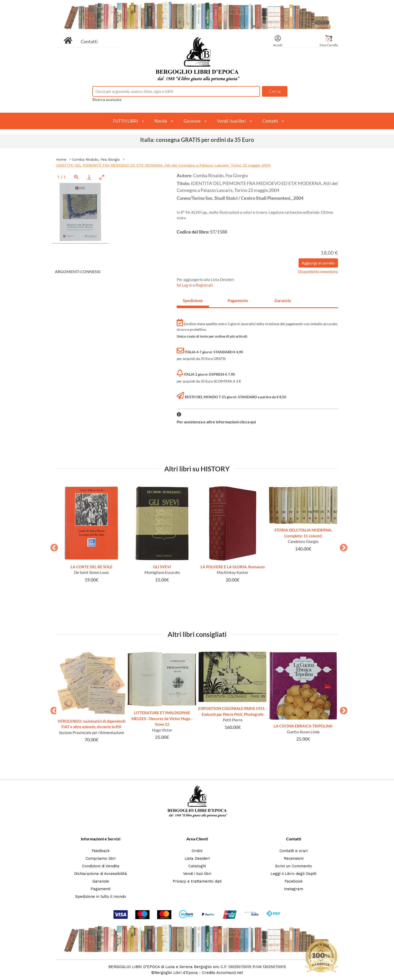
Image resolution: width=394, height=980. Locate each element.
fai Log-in (185, 285)
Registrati (204, 285)
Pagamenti (101, 889)
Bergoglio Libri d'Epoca (176, 973)
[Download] (89, 177)
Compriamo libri (101, 858)
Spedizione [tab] (193, 300)
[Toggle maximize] (102, 177)
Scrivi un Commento (294, 866)
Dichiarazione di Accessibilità (101, 874)
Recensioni (294, 858)
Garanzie (192, 121)
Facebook (294, 881)
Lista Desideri (197, 858)
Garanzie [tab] (283, 300)
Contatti (89, 41)
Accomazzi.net (230, 973)
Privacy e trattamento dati (197, 881)
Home (61, 159)
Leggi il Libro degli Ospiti (293, 874)
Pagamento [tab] (238, 300)
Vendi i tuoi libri (231, 121)
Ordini (197, 851)
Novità (161, 121)
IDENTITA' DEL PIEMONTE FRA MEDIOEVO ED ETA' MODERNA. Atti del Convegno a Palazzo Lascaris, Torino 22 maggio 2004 (163, 165)
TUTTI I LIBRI (125, 121)
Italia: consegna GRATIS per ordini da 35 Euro (197, 140)
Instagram (293, 889)
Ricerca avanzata (107, 99)
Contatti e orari (294, 851)
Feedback (101, 851)
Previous (52, 546)
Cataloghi (197, 866)
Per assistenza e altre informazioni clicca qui (216, 422)
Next (342, 546)
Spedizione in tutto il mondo (101, 896)
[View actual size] (76, 177)
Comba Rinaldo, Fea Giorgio (96, 159)
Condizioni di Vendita (101, 866)
